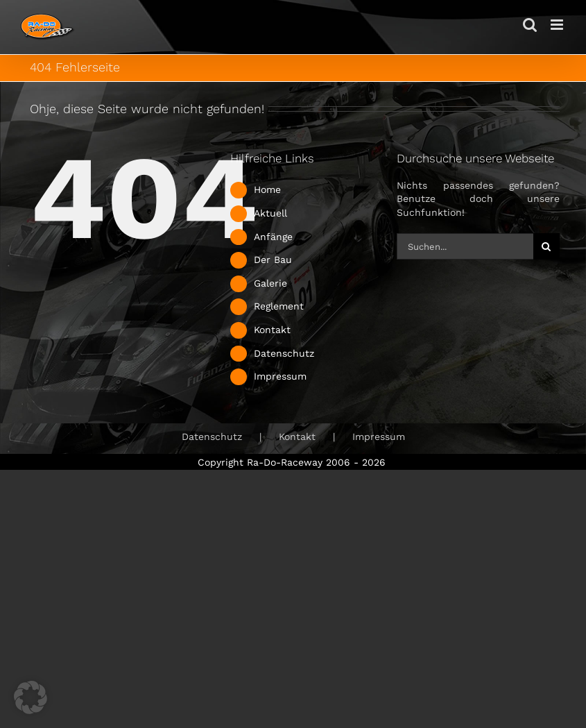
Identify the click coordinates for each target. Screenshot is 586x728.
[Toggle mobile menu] (558, 25)
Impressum (280, 376)
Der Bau (273, 260)
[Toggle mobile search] (530, 25)
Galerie (270, 283)
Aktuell (270, 213)
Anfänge (273, 237)
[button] (31, 697)
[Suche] (546, 246)
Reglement (279, 306)
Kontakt (272, 330)
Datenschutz (284, 353)
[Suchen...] (465, 246)
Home (267, 189)
